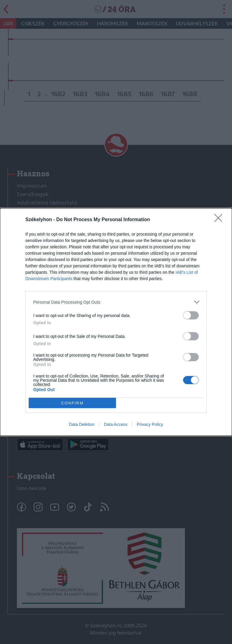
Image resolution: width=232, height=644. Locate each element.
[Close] (220, 220)
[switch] (191, 315)
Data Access (116, 424)
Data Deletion (82, 424)
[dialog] (116, 322)
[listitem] (116, 302)
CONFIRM (72, 403)
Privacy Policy (150, 424)
